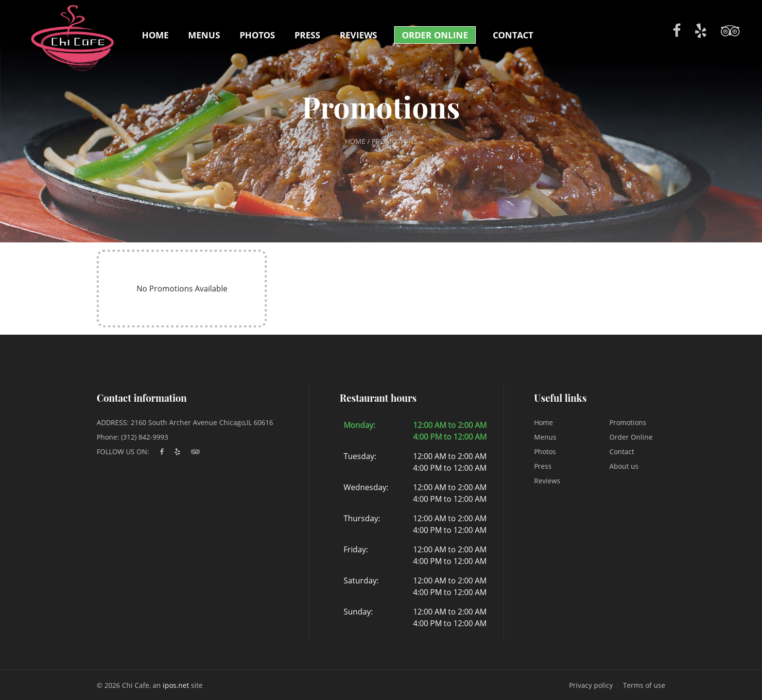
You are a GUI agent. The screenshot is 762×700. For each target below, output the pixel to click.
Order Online (435, 35)
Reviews (358, 35)
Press (307, 35)
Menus (204, 35)
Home (155, 35)
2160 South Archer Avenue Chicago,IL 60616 (202, 422)
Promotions (628, 422)
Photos (257, 35)
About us (624, 466)
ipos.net (176, 685)
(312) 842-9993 (145, 437)
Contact (513, 35)
